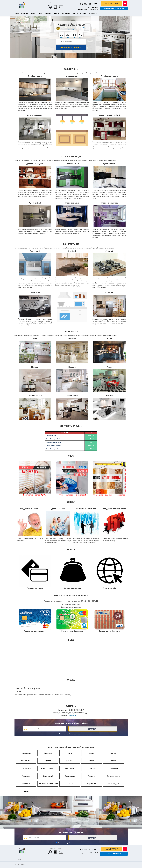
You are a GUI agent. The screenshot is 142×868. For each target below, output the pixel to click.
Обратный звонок (114, 854)
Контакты (93, 13)
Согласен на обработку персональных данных (72, 843)
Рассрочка (66, 13)
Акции (40, 13)
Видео (75, 13)
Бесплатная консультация (114, 8)
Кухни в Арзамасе (21, 13)
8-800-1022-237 (89, 4)
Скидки (48, 13)
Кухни (20, 859)
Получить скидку (71, 48)
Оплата (56, 13)
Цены (33, 13)
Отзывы (83, 13)
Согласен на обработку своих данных (72, 734)
